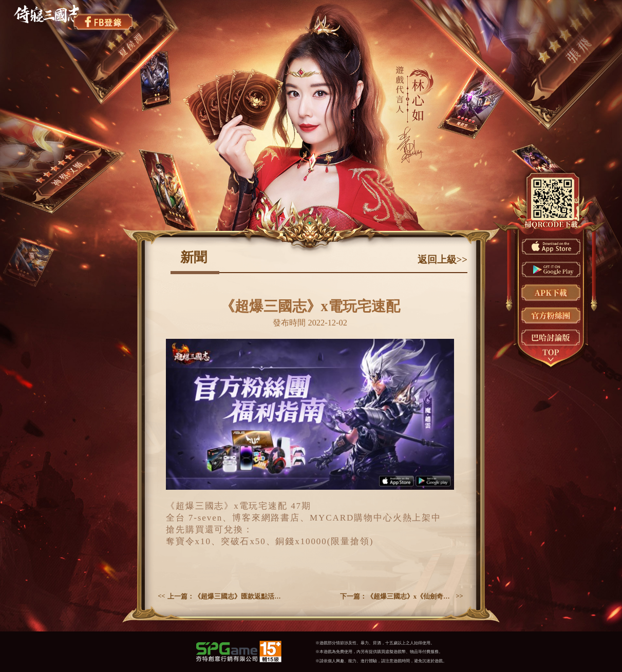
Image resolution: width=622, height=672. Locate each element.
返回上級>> (443, 260)
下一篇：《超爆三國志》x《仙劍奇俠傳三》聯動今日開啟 (397, 597)
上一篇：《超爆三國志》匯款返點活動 (224, 597)
